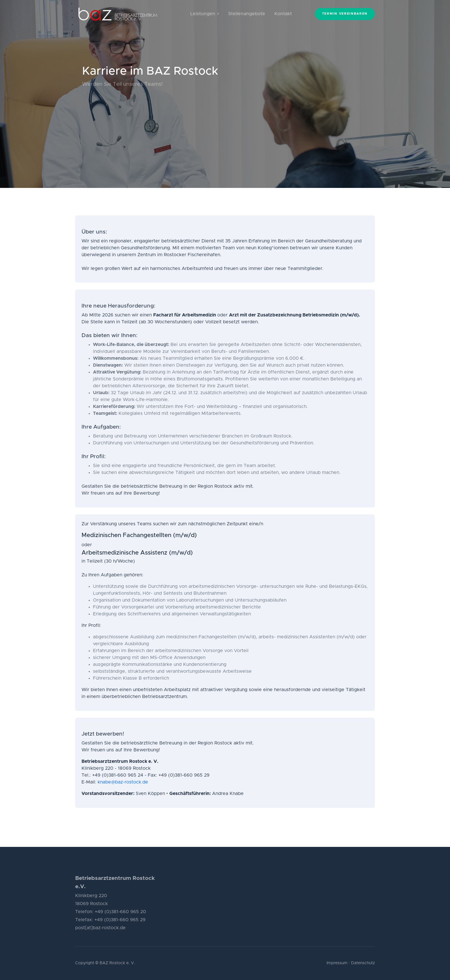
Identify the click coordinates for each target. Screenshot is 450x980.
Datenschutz (363, 963)
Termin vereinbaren (345, 14)
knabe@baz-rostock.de (123, 782)
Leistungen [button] (204, 14)
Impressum (337, 963)
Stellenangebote (247, 14)
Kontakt (283, 14)
